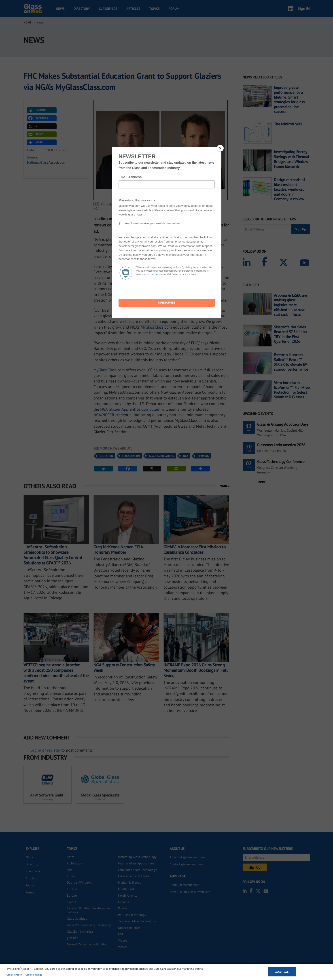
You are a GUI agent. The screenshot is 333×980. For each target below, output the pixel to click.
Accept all (282, 972)
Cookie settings (34, 975)
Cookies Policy (14, 975)
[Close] (220, 148)
